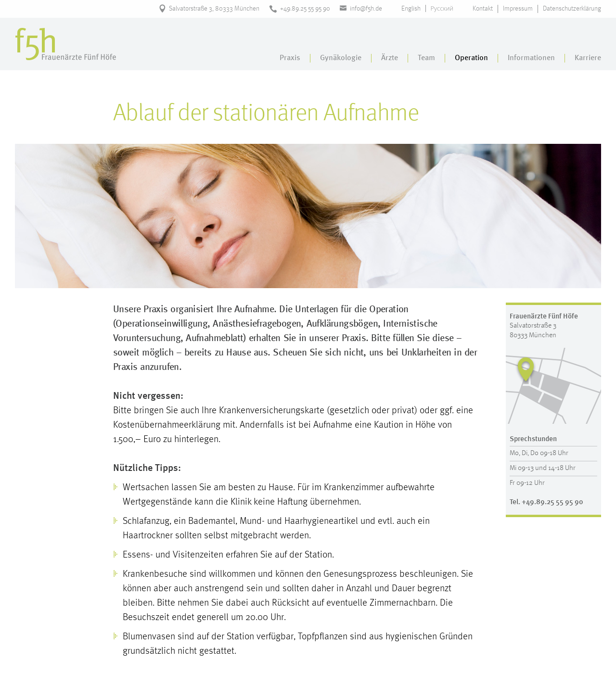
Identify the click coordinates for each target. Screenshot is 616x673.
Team (426, 58)
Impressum (518, 9)
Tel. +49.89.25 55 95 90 (546, 502)
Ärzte (390, 58)
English (411, 9)
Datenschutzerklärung (572, 9)
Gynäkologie (341, 58)
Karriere (588, 58)
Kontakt (483, 9)
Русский (442, 8)
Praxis (290, 58)
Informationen (531, 58)
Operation (471, 58)
